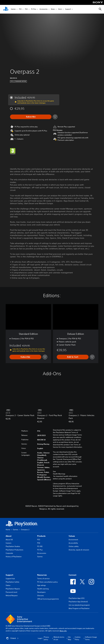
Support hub (10, 579)
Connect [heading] (72, 575)
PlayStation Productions (14, 550)
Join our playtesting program (79, 605)
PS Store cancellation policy (47, 582)
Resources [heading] (42, 575)
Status (8, 585)
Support (68, 9)
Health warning (43, 589)
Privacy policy (46, 638)
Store (60, 9)
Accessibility (73, 543)
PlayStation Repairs (13, 589)
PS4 (26, 9)
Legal (40, 638)
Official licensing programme (48, 599)
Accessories (44, 9)
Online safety (74, 546)
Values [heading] (72, 536)
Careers (9, 543)
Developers (41, 592)
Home (8, 530)
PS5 (20, 9)
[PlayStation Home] (6, 9)
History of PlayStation (14, 557)
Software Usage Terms (91, 638)
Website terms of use (59, 638)
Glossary (40, 595)
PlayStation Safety (12, 582)
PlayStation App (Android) (78, 602)
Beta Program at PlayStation (79, 608)
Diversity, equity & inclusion (79, 550)
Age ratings (42, 585)
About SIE (9, 540)
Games (13, 9)
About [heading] (9, 536)
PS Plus (34, 9)
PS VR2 (40, 546)
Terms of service (43, 579)
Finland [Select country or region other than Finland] (12, 638)
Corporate (9, 553)
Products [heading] (41, 536)
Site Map (69, 638)
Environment (73, 540)
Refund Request (12, 595)
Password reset (11, 592)
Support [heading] (9, 575)
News (53, 9)
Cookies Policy (78, 638)
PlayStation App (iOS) (77, 598)
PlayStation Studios (13, 546)
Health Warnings (59, 474)
